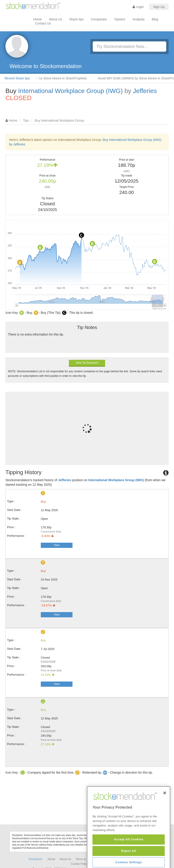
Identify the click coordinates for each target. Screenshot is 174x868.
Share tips (76, 19)
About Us (56, 19)
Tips (26, 120)
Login (138, 7)
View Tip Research (87, 363)
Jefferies (145, 91)
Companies (99, 19)
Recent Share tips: (18, 78)
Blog (155, 19)
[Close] (165, 811)
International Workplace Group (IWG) (70, 91)
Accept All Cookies (129, 857)
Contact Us (43, 23)
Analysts (139, 19)
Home (37, 19)
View (57, 545)
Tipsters (120, 19)
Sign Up (159, 7)
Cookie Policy (80, 864)
